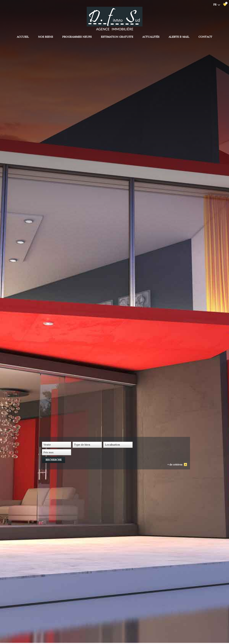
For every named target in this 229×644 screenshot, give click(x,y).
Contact (205, 37)
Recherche (176, 461)
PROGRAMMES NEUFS (77, 37)
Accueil (23, 37)
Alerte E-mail (179, 37)
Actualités (151, 37)
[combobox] (57, 460)
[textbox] (87, 460)
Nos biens (46, 37)
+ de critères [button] (177, 465)
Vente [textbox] (47, 460)
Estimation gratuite (117, 37)
